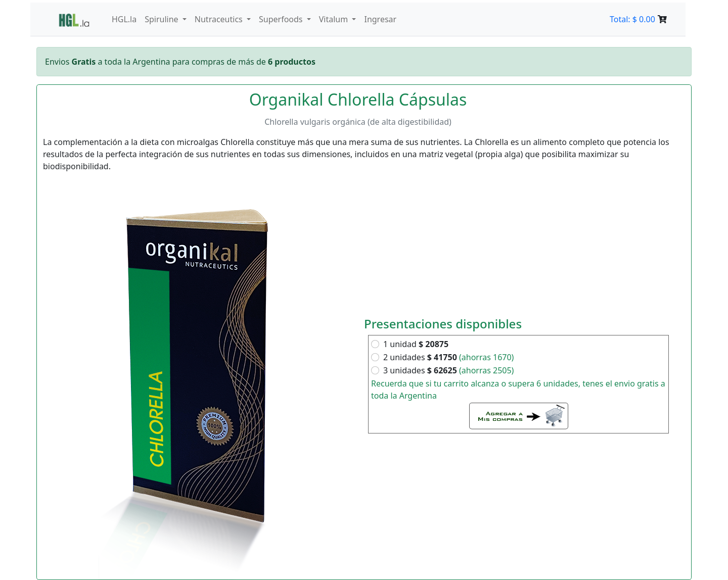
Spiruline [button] (163, 19)
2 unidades (448, 357)
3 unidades (448, 370)
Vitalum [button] (335, 19)
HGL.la (124, 19)
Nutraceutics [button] (220, 19)
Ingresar (380, 19)
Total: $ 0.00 (639, 19)
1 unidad (416, 344)
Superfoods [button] (282, 19)
